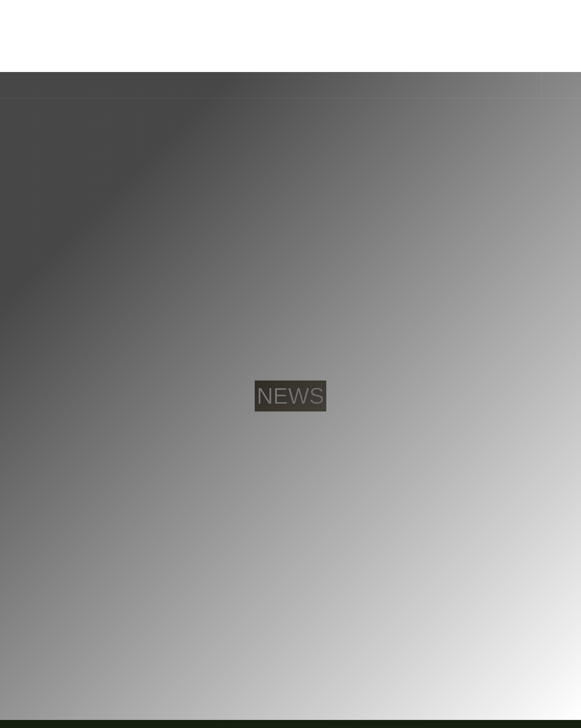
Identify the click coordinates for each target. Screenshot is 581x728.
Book (559, 49)
